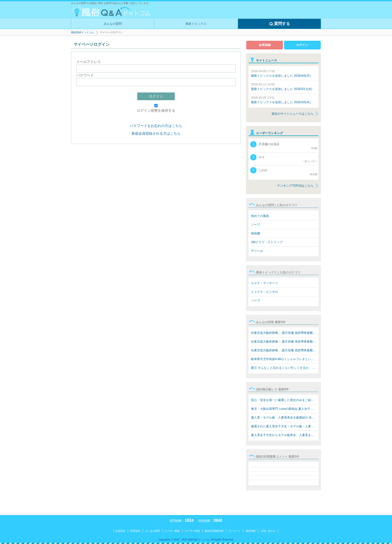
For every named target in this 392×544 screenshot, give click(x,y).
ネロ (284, 159)
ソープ (255, 225)
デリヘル (257, 251)
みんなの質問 (113, 24)
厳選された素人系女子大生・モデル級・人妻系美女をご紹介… (284, 426)
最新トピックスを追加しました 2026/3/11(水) (282, 87)
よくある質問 (152, 531)
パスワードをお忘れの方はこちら (156, 126)
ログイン (156, 96)
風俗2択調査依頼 (214, 531)
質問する (279, 24)
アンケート (234, 531)
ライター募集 (172, 531)
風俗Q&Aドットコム (82, 32)
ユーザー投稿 (192, 531)
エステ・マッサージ (264, 283)
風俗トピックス (196, 24)
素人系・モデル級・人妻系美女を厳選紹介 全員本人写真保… (284, 418)
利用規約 (135, 531)
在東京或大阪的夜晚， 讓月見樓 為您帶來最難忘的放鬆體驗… (284, 333)
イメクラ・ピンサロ (264, 292)
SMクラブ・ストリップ (267, 242)
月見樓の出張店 (284, 146)
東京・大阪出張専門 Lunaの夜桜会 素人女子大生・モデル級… (284, 409)
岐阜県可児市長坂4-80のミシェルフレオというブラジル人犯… (284, 359)
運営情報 (250, 531)
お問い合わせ (268, 531)
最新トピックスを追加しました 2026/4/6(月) (281, 73)
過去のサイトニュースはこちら (292, 114)
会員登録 (265, 45)
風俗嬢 (255, 233)
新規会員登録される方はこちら (156, 133)
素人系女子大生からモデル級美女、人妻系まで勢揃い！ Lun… (284, 435)
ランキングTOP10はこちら (295, 186)
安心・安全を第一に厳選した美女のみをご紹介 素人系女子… (284, 400)
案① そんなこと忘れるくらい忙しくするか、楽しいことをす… (284, 368)
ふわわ (284, 172)
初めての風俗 (260, 216)
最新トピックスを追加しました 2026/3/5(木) (281, 100)
